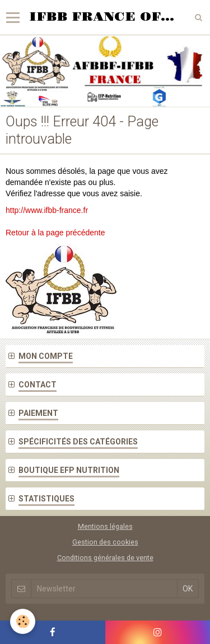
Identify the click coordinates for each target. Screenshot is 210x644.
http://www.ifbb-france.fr (47, 210)
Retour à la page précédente (55, 233)
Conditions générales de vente (105, 558)
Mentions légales (105, 526)
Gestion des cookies (105, 542)
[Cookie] (23, 621)
